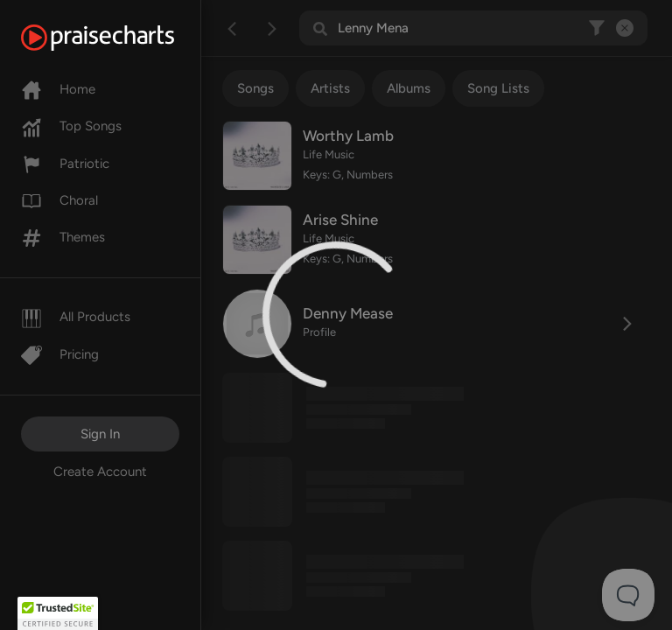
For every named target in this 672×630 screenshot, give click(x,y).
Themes (63, 237)
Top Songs (71, 126)
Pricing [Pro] (60, 354)
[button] (58, 613)
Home (58, 89)
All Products (76, 317)
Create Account (100, 472)
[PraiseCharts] (119, 38)
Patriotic (65, 164)
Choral (59, 200)
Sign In (100, 434)
